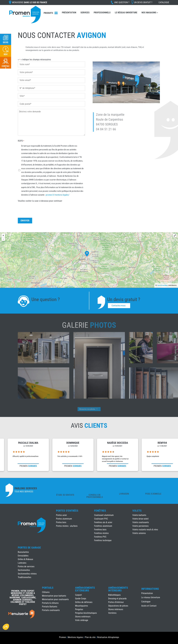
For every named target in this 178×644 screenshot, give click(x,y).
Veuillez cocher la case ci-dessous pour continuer (41, 195)
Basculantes (23, 552)
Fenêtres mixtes (101, 533)
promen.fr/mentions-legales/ (57, 189)
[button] (6, 627)
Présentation (69, 13)
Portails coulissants (51, 610)
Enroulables (23, 556)
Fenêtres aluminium (103, 526)
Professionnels (102, 13)
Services (85, 13)
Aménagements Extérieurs (85, 589)
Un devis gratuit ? (143, 2)
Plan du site (90, 637)
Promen (63, 637)
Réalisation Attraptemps (108, 637)
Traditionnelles (24, 577)
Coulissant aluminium (104, 515)
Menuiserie (30, 2)
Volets (137, 511)
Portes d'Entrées (67, 511)
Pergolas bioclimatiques (86, 613)
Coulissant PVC (101, 519)
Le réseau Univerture (126, 13)
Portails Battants (50, 607)
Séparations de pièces (118, 606)
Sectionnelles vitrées (27, 574)
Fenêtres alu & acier (103, 522)
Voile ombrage (82, 620)
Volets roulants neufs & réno (145, 530)
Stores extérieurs (83, 617)
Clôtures (46, 592)
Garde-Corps (81, 599)
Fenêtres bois (100, 530)
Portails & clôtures (50, 603)
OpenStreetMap (162, 285)
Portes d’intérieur (116, 602)
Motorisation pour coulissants (55, 599)
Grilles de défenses (84, 602)
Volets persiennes (140, 526)
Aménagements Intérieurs (118, 589)
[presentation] (40, 202)
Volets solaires (139, 533)
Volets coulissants (141, 522)
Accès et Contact (149, 606)
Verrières (112, 613)
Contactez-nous (118, 306)
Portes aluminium (64, 519)
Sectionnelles (24, 570)
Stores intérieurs (116, 609)
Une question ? (122, 2)
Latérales (22, 563)
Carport (78, 595)
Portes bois (61, 522)
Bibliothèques (114, 595)
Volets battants (139, 515)
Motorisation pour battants (54, 596)
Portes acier (61, 515)
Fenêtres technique (103, 540)
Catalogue (164, 2)
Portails (48, 588)
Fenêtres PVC (100, 537)
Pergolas (79, 609)
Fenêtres (100, 511)
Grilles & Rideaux (25, 559)
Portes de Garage (29, 548)
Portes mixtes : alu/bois (67, 526)
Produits (48, 13)
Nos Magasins (149, 13)
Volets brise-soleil (140, 519)
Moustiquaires (81, 606)
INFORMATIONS (150, 589)
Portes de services (26, 566)
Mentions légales (75, 637)
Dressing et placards (117, 599)
